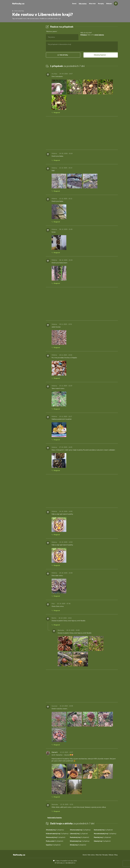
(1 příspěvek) (103, 830)
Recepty (101, 4)
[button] (63, 55)
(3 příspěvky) (57, 834)
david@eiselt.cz (70, 863)
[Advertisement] (27, 55)
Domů (74, 4)
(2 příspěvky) (80, 830)
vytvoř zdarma (99, 35)
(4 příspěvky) (55, 830)
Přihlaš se (84, 35)
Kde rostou (83, 4)
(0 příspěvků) (56, 837)
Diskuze (109, 4)
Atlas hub (92, 4)
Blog (116, 855)
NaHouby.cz (18, 4)
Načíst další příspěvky (55, 818)
